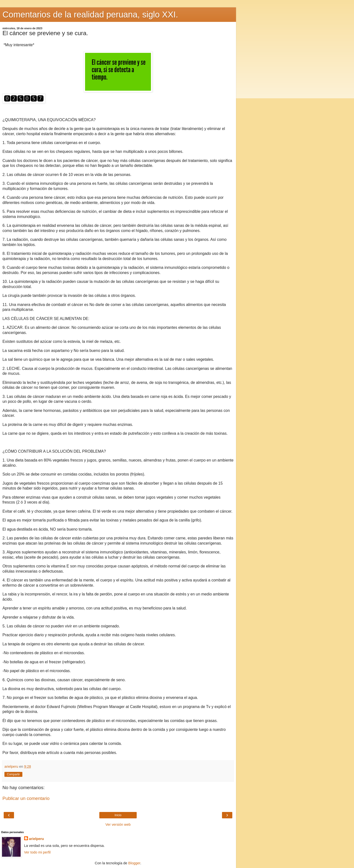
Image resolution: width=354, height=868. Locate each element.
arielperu (37, 839)
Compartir (13, 774)
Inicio (118, 815)
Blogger (134, 863)
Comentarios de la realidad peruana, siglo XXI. (90, 14)
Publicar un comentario (26, 798)
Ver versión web (118, 825)
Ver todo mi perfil (37, 852)
